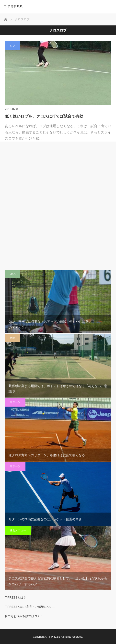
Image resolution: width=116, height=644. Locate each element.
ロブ (12, 45)
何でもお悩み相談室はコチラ (24, 616)
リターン (15, 402)
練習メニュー (18, 530)
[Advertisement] (58, 206)
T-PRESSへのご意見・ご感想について (30, 607)
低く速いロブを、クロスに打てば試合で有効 (44, 116)
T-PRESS (54, 637)
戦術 (12, 338)
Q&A (13, 274)
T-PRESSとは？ (16, 598)
